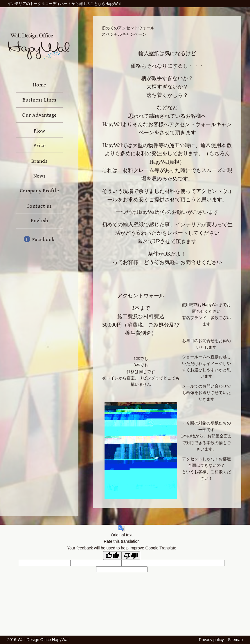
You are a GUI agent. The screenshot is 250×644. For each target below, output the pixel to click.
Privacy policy (211, 640)
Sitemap (235, 640)
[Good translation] (112, 556)
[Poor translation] (131, 556)
